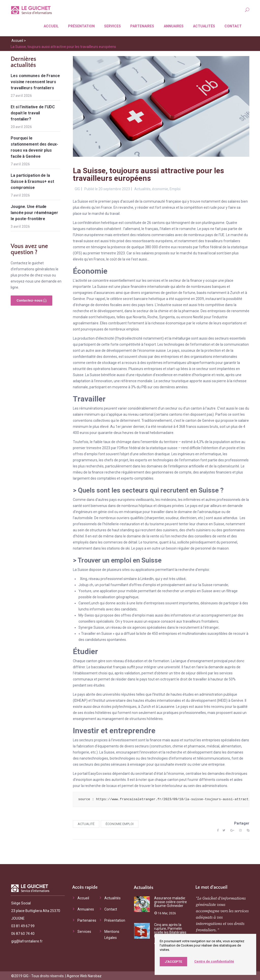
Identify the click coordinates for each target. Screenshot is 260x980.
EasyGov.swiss (100, 773)
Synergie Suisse (91, 627)
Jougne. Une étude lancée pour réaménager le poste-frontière (34, 212)
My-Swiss (86, 615)
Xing (84, 578)
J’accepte (173, 962)
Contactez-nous (31, 300)
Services (111, 26)
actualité (86, 823)
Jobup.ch (86, 584)
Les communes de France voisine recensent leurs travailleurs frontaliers (35, 81)
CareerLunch (89, 603)
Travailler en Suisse (96, 633)
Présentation (80, 26)
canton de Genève (200, 420)
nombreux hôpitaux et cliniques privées (153, 505)
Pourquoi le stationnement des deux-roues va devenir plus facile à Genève (34, 147)
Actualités (203, 26)
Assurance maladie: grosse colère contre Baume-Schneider (170, 901)
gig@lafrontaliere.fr (27, 941)
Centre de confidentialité (214, 961)
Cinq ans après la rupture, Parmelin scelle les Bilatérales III (170, 930)
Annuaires (173, 26)
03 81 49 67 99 (23, 925)
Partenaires (141, 26)
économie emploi (120, 823)
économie (160, 188)
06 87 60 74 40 (23, 933)
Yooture (85, 590)
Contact (232, 26)
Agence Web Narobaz (84, 975)
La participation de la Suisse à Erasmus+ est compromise (32, 181)
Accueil (50, 26)
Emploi (175, 188)
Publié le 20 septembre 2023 (107, 188)
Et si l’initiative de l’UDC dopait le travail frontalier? (33, 112)
